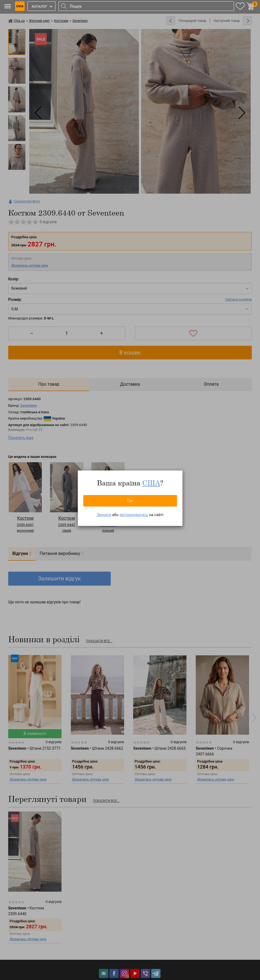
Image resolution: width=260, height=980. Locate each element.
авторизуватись (134, 515)
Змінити (104, 515)
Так (130, 501)
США (151, 483)
